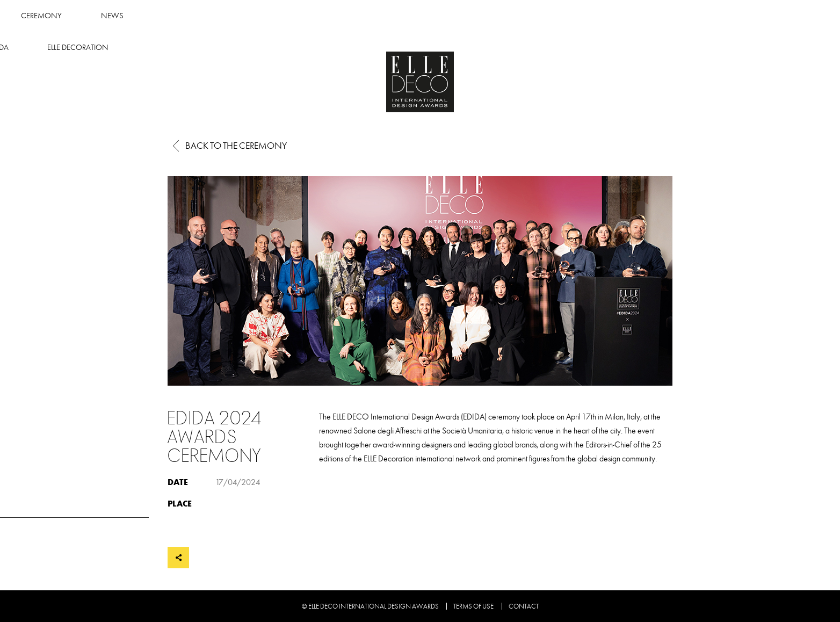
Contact (524, 606)
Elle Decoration (589, 16)
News (423, 16)
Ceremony (352, 16)
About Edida (496, 16)
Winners (276, 16)
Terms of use (473, 606)
